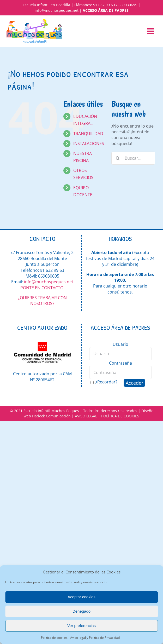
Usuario (120, 344)
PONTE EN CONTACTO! (42, 288)
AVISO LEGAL (86, 416)
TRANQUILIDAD (88, 134)
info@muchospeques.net (57, 10)
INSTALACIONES (89, 143)
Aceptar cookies (81, 597)
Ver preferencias (81, 626)
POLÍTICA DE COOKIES (120, 416)
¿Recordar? (106, 382)
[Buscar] (118, 158)
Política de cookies (54, 638)
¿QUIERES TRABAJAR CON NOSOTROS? (42, 301)
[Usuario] (121, 354)
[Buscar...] (133, 158)
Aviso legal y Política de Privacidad (95, 638)
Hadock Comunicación (51, 416)
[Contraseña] (121, 372)
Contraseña (120, 363)
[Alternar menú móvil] (151, 31)
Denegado (81, 611)
